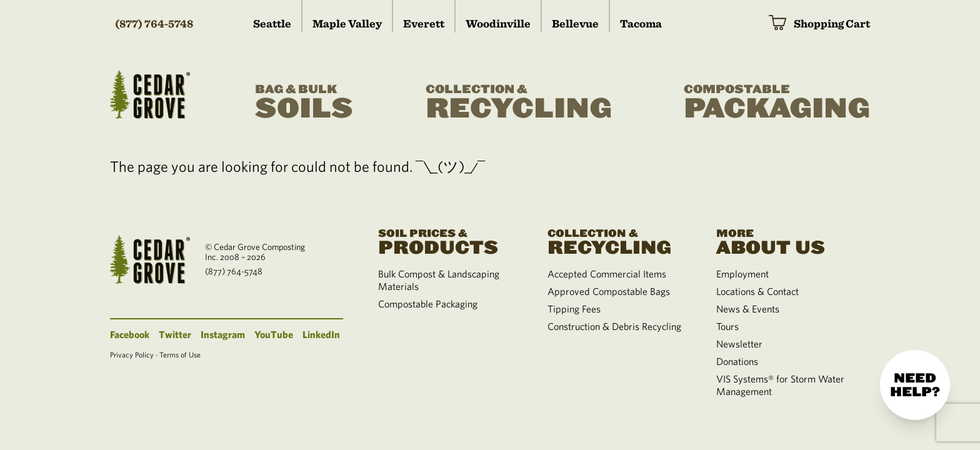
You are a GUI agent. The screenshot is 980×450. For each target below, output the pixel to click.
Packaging (777, 102)
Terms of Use (180, 354)
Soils (304, 102)
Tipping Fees (574, 309)
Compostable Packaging (428, 304)
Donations (737, 361)
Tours (727, 326)
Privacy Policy (132, 354)
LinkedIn (321, 334)
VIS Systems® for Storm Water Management (780, 385)
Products (447, 241)
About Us (786, 241)
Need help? (915, 385)
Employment (742, 274)
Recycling (519, 102)
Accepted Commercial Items (607, 274)
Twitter (175, 334)
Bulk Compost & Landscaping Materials (439, 280)
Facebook (130, 334)
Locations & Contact (757, 291)
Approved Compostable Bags (609, 291)
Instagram (223, 334)
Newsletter (739, 344)
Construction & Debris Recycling (614, 326)
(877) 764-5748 (154, 23)
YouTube (274, 334)
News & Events (748, 309)
